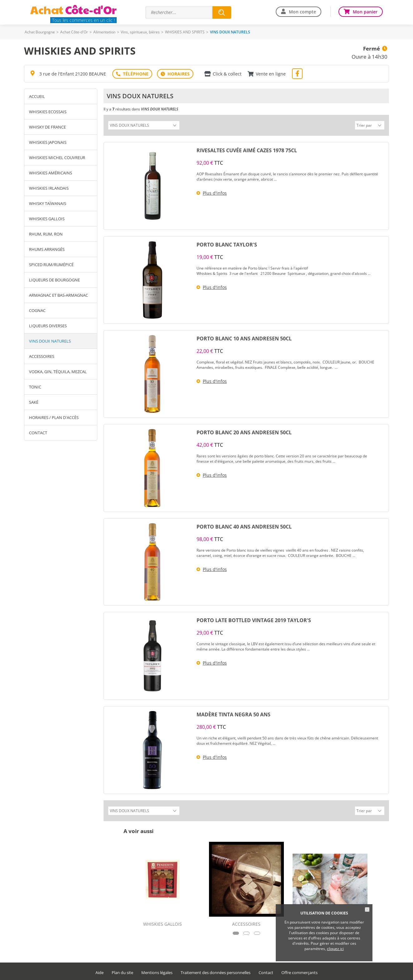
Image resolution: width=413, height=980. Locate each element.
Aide (100, 971)
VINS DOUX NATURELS (50, 341)
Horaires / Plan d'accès (54, 417)
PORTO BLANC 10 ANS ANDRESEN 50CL (244, 338)
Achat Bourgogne (40, 32)
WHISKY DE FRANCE (47, 127)
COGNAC (37, 310)
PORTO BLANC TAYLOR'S (227, 244)
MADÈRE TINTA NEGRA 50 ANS (233, 714)
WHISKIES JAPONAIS (48, 142)
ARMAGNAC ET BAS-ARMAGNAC (58, 295)
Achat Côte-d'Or (74, 32)
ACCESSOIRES (42, 356)
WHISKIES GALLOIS (47, 219)
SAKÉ (34, 402)
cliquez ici (335, 949)
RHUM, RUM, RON (46, 234)
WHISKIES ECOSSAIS (48, 112)
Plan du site (122, 971)
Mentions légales (157, 971)
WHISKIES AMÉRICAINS (51, 173)
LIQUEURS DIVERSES (48, 326)
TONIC (35, 387)
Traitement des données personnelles (216, 971)
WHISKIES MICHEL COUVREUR (57, 158)
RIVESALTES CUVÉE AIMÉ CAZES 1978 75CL (247, 149)
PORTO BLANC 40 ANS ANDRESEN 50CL (244, 526)
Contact (38, 433)
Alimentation (104, 32)
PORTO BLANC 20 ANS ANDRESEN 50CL (244, 431)
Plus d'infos (215, 192)
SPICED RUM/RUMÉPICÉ (51, 265)
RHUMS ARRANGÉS (47, 249)
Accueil (37, 96)
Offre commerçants (299, 971)
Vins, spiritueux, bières (140, 32)
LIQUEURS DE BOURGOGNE (54, 280)
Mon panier (365, 12)
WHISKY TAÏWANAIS (48, 203)
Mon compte (302, 12)
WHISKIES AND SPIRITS (185, 32)
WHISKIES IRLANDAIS (49, 188)
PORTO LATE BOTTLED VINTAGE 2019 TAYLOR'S (254, 619)
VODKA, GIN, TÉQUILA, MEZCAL (58, 372)
